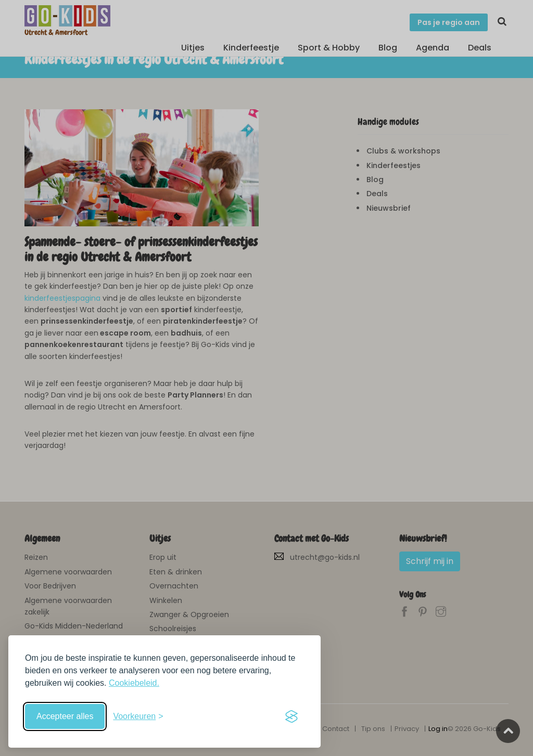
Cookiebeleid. (134, 683)
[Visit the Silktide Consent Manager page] (291, 716)
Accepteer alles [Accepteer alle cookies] (65, 716)
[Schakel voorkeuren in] (138, 716)
